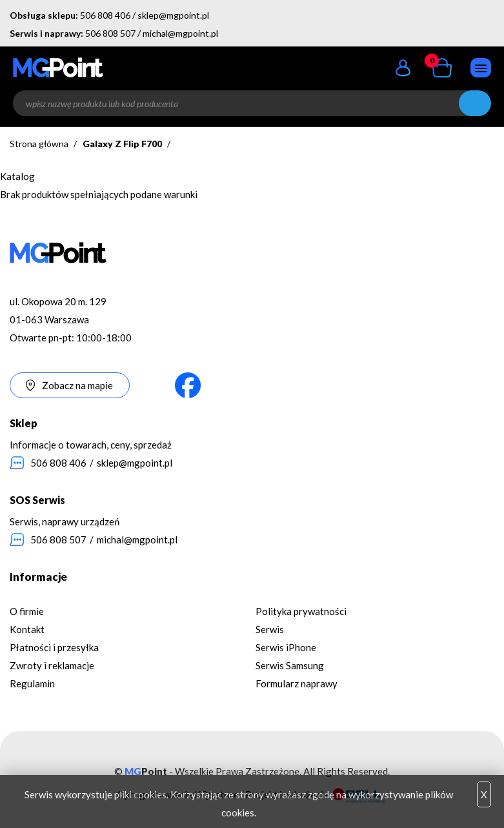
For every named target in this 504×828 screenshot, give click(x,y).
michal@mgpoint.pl (180, 33)
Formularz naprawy (297, 683)
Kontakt (27, 629)
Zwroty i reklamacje (52, 665)
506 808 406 (105, 15)
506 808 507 (110, 33)
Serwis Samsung (290, 665)
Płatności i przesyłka (54, 647)
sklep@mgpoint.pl (173, 15)
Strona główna (39, 144)
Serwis (270, 629)
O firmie (27, 611)
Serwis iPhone (286, 647)
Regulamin (32, 683)
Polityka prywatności (301, 611)
